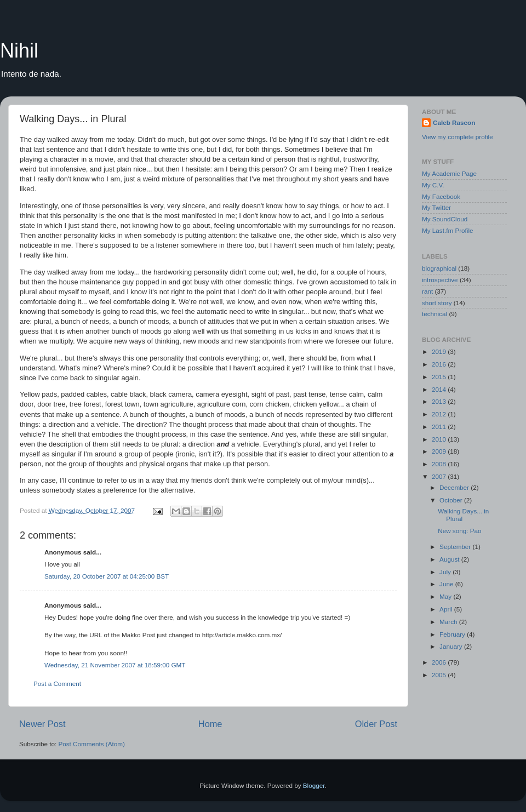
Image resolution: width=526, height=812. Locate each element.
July (446, 572)
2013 (440, 401)
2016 (440, 364)
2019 (440, 351)
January (452, 646)
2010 (440, 439)
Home (210, 724)
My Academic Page (449, 173)
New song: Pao (459, 531)
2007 (440, 476)
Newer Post (42, 724)
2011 (440, 427)
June (447, 584)
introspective (440, 280)
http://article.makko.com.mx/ (242, 635)
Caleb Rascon (454, 122)
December (455, 487)
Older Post (376, 724)
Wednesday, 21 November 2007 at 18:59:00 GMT (115, 665)
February (453, 634)
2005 (440, 675)
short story (437, 303)
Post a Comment (57, 684)
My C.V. (433, 185)
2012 (440, 414)
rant (427, 291)
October (452, 500)
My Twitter (436, 207)
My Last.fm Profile (448, 230)
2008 (440, 464)
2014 (440, 389)
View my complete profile (458, 137)
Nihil (19, 51)
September (456, 547)
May (446, 596)
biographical (439, 268)
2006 (440, 662)
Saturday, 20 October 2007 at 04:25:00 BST (107, 576)
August (450, 559)
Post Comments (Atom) (91, 744)
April (447, 609)
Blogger (314, 785)
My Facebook (441, 196)
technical (434, 314)
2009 (440, 451)
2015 (440, 377)
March (449, 622)
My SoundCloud (445, 219)
